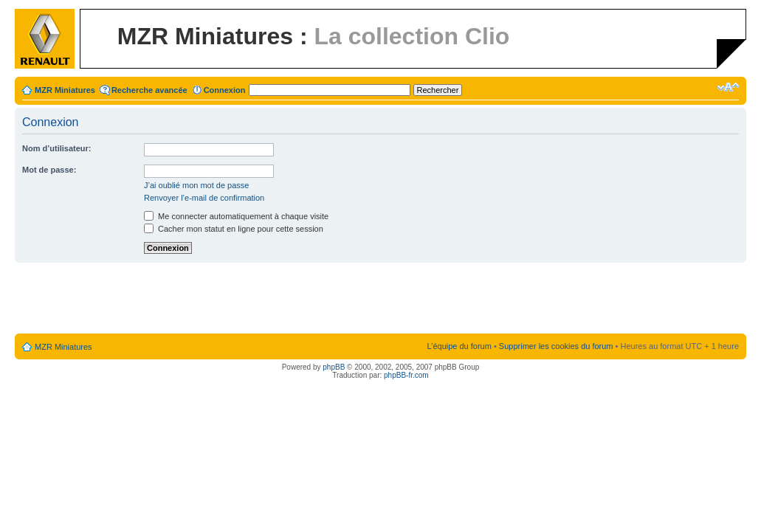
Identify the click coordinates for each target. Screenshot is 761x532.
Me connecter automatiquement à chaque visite (236, 216)
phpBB (334, 367)
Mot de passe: (49, 170)
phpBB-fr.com (406, 375)
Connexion (225, 90)
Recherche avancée (149, 90)
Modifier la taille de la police (728, 87)
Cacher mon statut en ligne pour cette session (234, 229)
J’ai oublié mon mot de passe (196, 185)
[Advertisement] (381, 299)
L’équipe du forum (459, 346)
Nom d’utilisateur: (57, 148)
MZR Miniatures (65, 90)
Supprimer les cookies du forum (556, 346)
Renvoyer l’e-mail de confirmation (204, 198)
